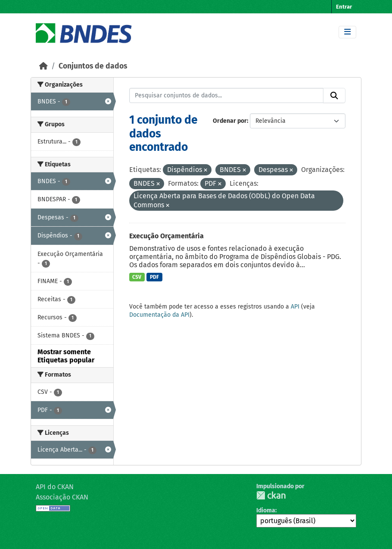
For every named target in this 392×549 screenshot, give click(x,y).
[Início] (44, 66)
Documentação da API (159, 315)
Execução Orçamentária (166, 236)
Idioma (266, 510)
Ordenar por (230, 121)
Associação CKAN (62, 497)
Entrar (344, 7)
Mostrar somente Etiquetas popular (66, 356)
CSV (137, 277)
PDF (154, 277)
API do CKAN (55, 487)
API (295, 307)
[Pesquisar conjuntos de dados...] (227, 96)
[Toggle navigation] (347, 32)
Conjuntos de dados (93, 66)
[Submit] (334, 96)
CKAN (271, 495)
